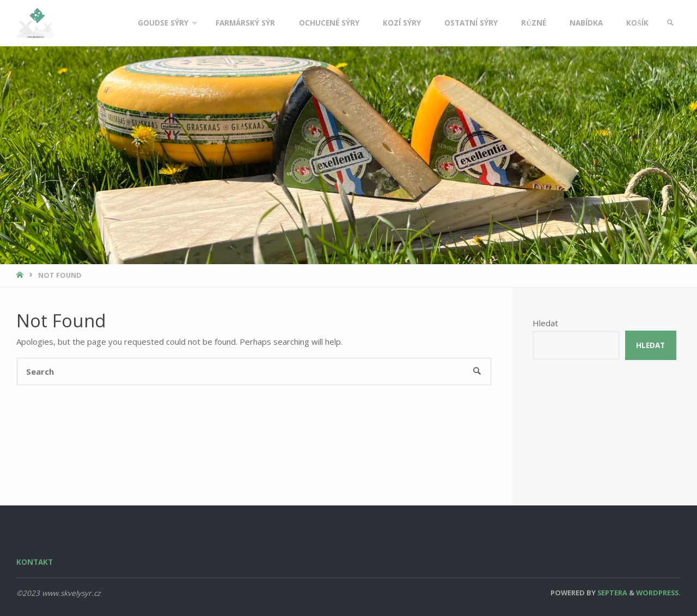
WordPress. (658, 593)
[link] (670, 23)
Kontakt (35, 562)
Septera (612, 593)
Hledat (545, 323)
